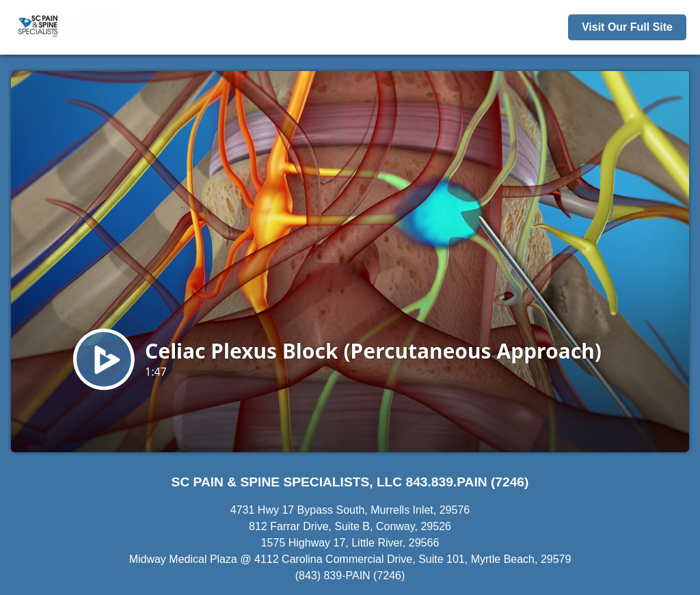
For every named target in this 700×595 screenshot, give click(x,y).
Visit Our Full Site (627, 27)
